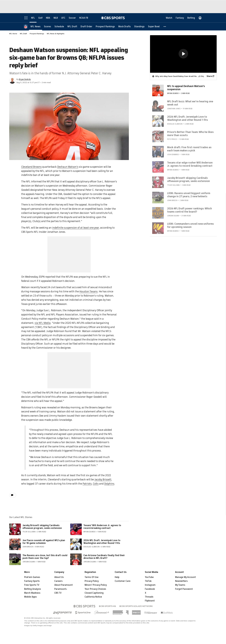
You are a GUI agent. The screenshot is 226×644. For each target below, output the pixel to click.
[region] (183, 54)
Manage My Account (185, 577)
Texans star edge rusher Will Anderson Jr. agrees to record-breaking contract (190, 164)
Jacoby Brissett (103, 480)
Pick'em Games (32, 577)
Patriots (87, 484)
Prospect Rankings (37, 34)
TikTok (148, 581)
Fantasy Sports (32, 581)
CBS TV (58, 593)
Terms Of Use (92, 577)
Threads (149, 597)
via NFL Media (43, 323)
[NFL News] (36, 26)
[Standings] (139, 26)
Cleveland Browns (31, 167)
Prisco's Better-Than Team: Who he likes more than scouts (190, 133)
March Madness (32, 593)
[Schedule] (59, 26)
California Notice (93, 597)
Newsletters (181, 581)
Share (209, 76)
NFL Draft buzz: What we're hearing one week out (190, 103)
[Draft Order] (86, 26)
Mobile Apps (30, 597)
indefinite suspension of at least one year (76, 228)
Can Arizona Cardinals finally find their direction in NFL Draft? (104, 557)
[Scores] (47, 26)
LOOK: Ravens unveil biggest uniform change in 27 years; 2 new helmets (189, 195)
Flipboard (150, 601)
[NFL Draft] (72, 26)
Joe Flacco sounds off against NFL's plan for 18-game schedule (44, 542)
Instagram (150, 585)
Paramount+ (61, 589)
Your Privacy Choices (95, 589)
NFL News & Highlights (56, 34)
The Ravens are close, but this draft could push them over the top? (45, 557)
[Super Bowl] (154, 26)
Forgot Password (184, 589)
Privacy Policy (92, 581)
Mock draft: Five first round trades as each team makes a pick (189, 149)
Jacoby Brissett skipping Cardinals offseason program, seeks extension (42, 527)
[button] (165, 26)
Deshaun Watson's (68, 167)
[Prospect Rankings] (105, 26)
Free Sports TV (32, 585)
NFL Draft (23, 34)
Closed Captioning (94, 593)
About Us (59, 577)
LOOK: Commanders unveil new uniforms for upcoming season (190, 225)
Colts (96, 484)
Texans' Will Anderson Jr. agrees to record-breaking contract (102, 527)
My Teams (180, 585)
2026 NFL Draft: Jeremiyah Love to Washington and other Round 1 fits (102, 542)
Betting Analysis (33, 589)
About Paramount (63, 585)
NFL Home (13, 34)
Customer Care (123, 581)
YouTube (149, 577)
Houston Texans (88, 291)
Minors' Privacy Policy (96, 585)
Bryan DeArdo (25, 79)
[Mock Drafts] (125, 26)
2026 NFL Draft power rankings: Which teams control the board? (190, 210)
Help (117, 577)
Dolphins (109, 484)
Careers (58, 581)
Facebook (150, 589)
